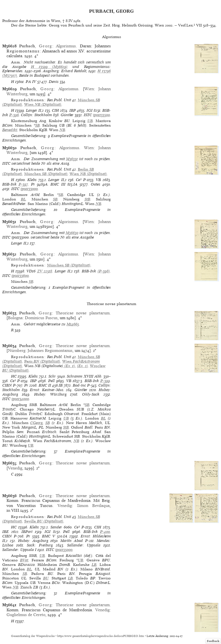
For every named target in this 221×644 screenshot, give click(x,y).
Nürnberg (17, 350)
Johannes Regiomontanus (50, 350)
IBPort (27, 532)
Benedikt (10, 130)
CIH (55, 110)
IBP (73, 110)
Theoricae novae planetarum (83, 313)
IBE (5, 532)
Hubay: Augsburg (33, 541)
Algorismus (66, 46)
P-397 (23, 184)
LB (94, 565)
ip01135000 (64, 550)
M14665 (73, 324)
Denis (54, 82)
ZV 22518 (45, 271)
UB (90, 121)
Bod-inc (79, 385)
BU (46, 578)
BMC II (45, 385)
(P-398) (104, 271)
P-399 (105, 381)
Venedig (15, 468)
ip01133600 (20, 276)
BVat (24, 560)
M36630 (72, 233)
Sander (56, 527)
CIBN (7, 385)
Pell (51, 381)
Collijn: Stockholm (36, 115)
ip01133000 (29, 189)
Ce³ (79, 180)
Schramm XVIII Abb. (84, 376)
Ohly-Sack (91, 394)
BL (23, 199)
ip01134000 (20, 399)
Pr (33, 184)
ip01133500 (101, 115)
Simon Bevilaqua (93, 506)
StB (87, 199)
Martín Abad (72, 541)
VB (98, 180)
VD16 (31, 271)
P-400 (105, 532)
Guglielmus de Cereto (26, 615)
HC (14, 376)
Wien (89, 89)
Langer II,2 (35, 110)
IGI (89, 110)
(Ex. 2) (82, 366)
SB (37, 125)
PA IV (31, 82)
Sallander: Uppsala (84, 545)
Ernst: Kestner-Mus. (47, 390)
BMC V (48, 536)
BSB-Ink (9, 184)
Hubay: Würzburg (50, 394)
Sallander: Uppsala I (19, 550)
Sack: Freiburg (40, 545)
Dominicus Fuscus (41, 318)
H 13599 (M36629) (49, 67)
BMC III (58, 184)
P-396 (14, 115)
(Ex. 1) (69, 366)
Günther (67, 115)
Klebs (32, 180)
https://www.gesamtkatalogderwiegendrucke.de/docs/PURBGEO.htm (101, 636)
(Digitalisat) (43, 104)
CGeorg (36, 423)
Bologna (15, 318)
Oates (96, 184)
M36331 (72, 159)
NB (62, 130)
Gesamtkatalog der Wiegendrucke (33, 636)
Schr (52, 376)
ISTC (88, 115)
